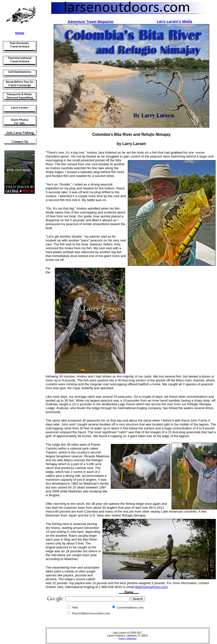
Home (20, 33)
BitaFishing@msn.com (151, 587)
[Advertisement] (17, 270)
